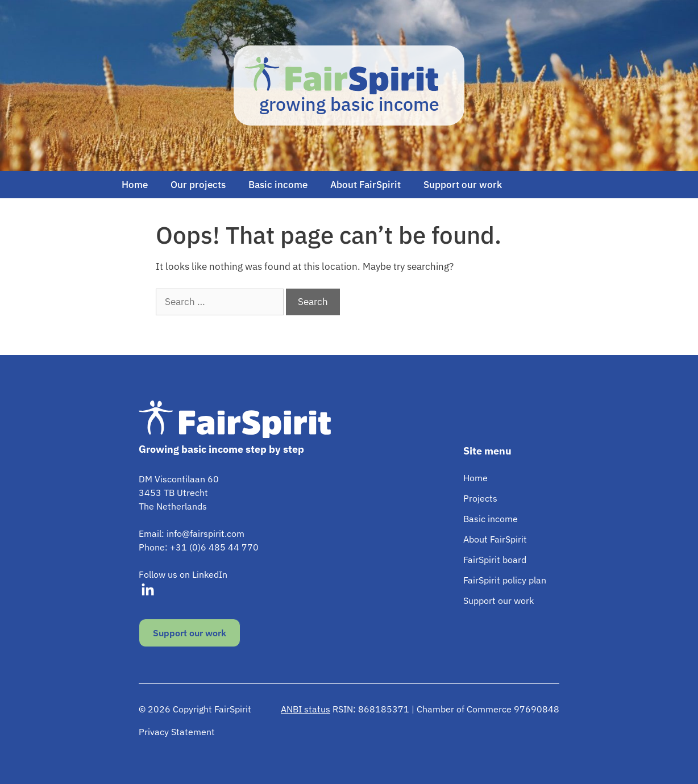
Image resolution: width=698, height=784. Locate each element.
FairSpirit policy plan (505, 580)
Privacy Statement (177, 732)
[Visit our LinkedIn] (148, 590)
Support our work (463, 185)
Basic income (278, 185)
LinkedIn (210, 574)
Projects (480, 498)
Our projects (198, 185)
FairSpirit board (495, 560)
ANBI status (306, 709)
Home (135, 185)
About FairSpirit (365, 185)
